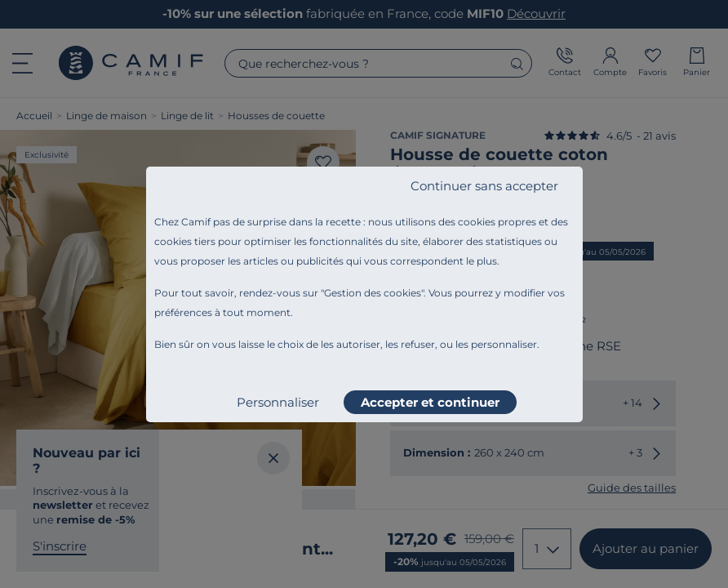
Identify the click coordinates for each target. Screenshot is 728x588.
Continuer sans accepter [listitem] (484, 186)
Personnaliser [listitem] (278, 402)
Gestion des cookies (373, 293)
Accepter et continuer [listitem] (430, 402)
